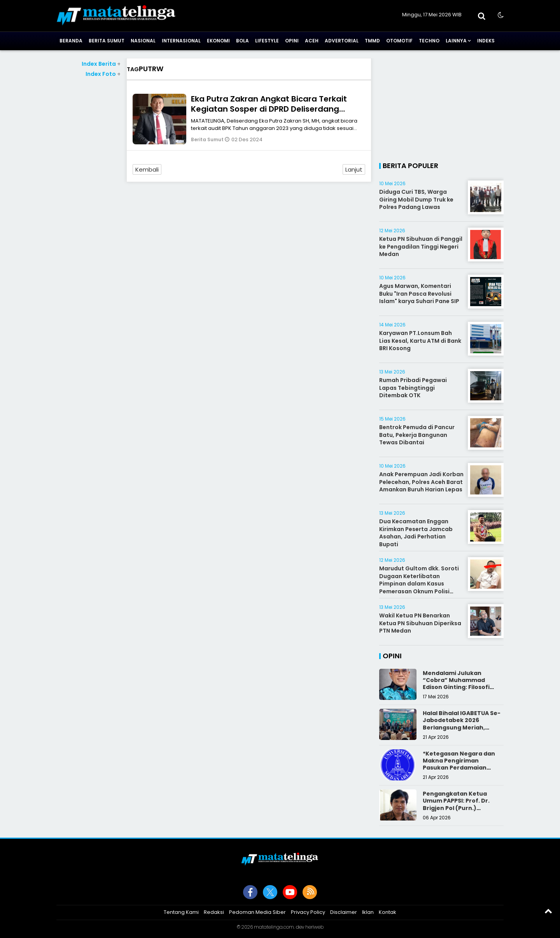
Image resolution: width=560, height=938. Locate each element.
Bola (242, 41)
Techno (429, 41)
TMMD (372, 41)
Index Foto (103, 74)
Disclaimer (344, 912)
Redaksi (214, 912)
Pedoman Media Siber (257, 912)
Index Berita (101, 64)
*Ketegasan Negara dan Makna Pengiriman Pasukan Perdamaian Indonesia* (459, 764)
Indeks (486, 41)
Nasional (143, 41)
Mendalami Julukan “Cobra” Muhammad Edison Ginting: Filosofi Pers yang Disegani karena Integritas (463, 687)
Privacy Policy (308, 912)
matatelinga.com (274, 927)
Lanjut (354, 169)
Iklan (368, 912)
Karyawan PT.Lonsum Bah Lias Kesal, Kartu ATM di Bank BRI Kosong (420, 341)
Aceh (312, 41)
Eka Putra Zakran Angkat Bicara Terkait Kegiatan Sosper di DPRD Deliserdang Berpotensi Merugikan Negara (269, 109)
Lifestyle (267, 41)
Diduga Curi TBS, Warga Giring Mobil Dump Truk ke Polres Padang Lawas (416, 199)
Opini (292, 41)
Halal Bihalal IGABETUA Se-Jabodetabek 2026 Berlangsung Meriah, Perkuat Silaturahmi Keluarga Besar (462, 727)
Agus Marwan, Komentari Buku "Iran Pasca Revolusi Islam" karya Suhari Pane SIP (419, 294)
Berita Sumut (107, 41)
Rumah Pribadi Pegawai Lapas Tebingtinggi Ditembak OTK (413, 388)
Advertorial (342, 41)
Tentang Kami (181, 912)
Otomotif (399, 41)
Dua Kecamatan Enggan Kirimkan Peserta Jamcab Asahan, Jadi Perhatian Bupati (416, 533)
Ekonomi (218, 41)
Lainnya (456, 41)
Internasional (181, 41)
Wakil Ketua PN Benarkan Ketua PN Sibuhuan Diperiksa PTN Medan (420, 623)
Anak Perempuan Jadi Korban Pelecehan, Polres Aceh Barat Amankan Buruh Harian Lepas (421, 482)
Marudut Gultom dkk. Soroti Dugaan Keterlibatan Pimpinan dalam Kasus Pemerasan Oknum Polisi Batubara (419, 584)
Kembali (147, 169)
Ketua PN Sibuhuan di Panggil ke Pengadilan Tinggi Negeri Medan (421, 246)
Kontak (388, 912)
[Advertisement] (88, 195)
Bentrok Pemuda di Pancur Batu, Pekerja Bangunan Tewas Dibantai (417, 435)
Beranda (71, 41)
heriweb (314, 927)
